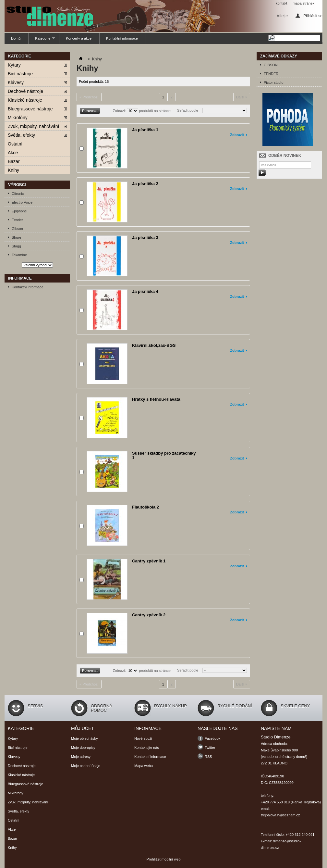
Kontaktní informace (122, 38)
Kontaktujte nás (147, 748)
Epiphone (19, 211)
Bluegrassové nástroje (30, 109)
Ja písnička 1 (145, 130)
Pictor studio (274, 82)
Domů (16, 38)
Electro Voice (22, 202)
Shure (16, 237)
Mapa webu (144, 766)
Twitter (210, 748)
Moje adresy (81, 757)
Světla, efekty (21, 135)
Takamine (19, 255)
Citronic (18, 194)
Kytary (14, 65)
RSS (208, 757)
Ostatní (15, 144)
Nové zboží (143, 738)
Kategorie (42, 40)
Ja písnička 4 (145, 291)
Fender (17, 220)
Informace (20, 278)
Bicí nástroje (20, 74)
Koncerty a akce (79, 38)
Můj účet (83, 728)
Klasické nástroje (25, 100)
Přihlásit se (313, 16)
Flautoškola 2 (145, 507)
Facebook (212, 738)
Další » (242, 97)
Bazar (14, 161)
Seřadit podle (188, 110)
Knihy (13, 170)
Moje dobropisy (83, 748)
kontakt (281, 3)
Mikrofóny (18, 118)
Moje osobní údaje (86, 766)
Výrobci (17, 185)
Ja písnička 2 (145, 184)
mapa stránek (303, 3)
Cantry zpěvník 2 (149, 615)
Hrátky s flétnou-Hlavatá (156, 399)
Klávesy (16, 82)
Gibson (17, 229)
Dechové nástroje (25, 91)
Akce (13, 153)
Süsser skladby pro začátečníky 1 (164, 455)
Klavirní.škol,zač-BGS (154, 345)
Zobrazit (119, 111)
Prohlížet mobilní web (163, 859)
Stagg (16, 246)
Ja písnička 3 (145, 238)
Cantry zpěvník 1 (149, 561)
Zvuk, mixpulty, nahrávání (33, 126)
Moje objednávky (85, 738)
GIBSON (271, 65)
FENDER (271, 74)
